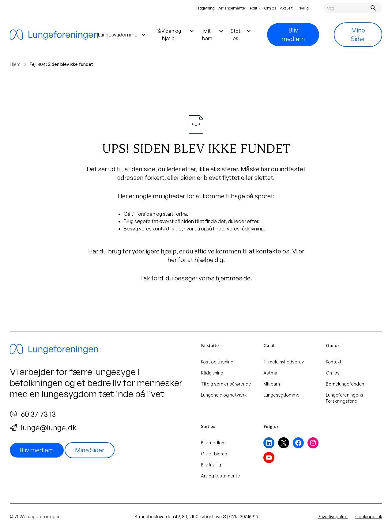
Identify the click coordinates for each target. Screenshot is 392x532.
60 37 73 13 (33, 414)
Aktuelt (286, 8)
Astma (270, 373)
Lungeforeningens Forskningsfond (345, 398)
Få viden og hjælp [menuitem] (175, 34)
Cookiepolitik (369, 517)
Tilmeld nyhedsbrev (284, 362)
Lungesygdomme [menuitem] (123, 35)
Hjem (15, 64)
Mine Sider (358, 34)
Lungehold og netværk (224, 395)
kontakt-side (167, 229)
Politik (255, 8)
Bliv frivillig (211, 465)
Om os (270, 8)
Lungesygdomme (281, 395)
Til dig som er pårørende (226, 384)
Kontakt (334, 362)
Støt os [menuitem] (241, 34)
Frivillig (303, 8)
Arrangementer (232, 8)
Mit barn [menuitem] (214, 34)
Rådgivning (205, 8)
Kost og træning (217, 362)
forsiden (146, 214)
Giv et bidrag (214, 454)
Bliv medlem (293, 34)
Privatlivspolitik (333, 517)
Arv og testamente (221, 476)
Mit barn (272, 384)
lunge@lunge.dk (43, 427)
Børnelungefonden (345, 384)
